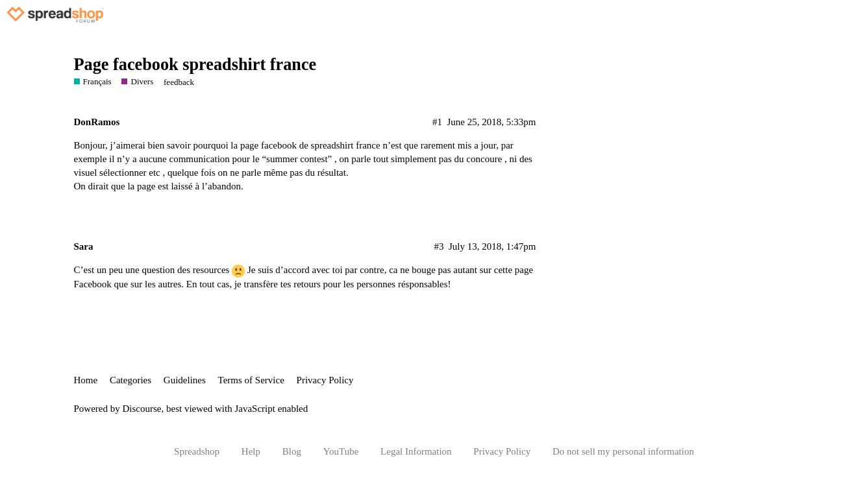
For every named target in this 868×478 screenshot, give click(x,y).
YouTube (341, 451)
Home (86, 380)
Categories (130, 380)
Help (251, 451)
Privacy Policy (325, 380)
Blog (292, 451)
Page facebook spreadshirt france (195, 65)
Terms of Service (251, 380)
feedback (179, 82)
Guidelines (185, 380)
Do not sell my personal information (623, 451)
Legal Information (416, 451)
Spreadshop (197, 451)
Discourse (142, 409)
